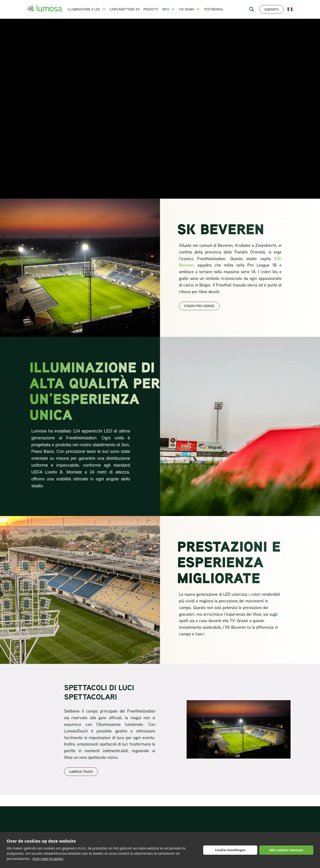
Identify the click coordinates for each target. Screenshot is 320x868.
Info (166, 9)
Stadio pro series (199, 306)
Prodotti (151, 9)
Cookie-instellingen (230, 850)
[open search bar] (252, 9)
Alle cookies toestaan (286, 850)
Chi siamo (186, 9)
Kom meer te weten (48, 859)
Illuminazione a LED (84, 9)
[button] (104, 9)
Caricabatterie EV (125, 9)
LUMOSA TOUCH (81, 772)
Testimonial (214, 9)
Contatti (271, 9)
